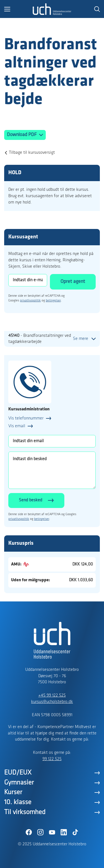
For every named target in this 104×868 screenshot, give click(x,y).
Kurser (13, 792)
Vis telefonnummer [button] (26, 418)
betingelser (53, 301)
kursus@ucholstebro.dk (52, 702)
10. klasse (18, 802)
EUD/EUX (18, 773)
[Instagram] (40, 832)
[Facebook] (29, 832)
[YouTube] (52, 832)
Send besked (31, 500)
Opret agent (73, 282)
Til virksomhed (25, 812)
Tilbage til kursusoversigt (32, 153)
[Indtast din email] (52, 441)
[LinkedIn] (64, 832)
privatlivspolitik (30, 301)
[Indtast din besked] (52, 470)
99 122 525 (52, 759)
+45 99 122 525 (52, 695)
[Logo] (52, 9)
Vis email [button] (17, 426)
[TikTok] (75, 832)
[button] (18, 9)
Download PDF (22, 135)
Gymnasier (19, 783)
